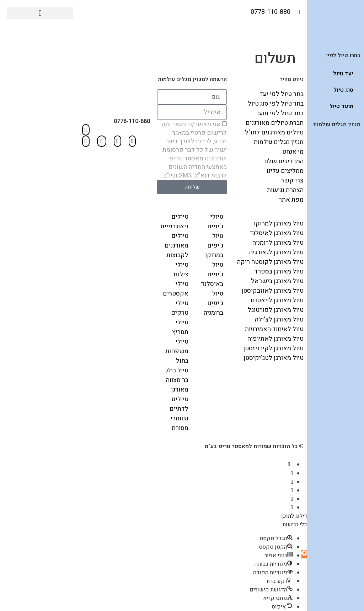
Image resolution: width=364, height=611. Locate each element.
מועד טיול (341, 106)
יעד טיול (343, 74)
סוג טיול (343, 90)
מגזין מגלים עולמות (337, 124)
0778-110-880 (132, 121)
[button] (40, 13)
